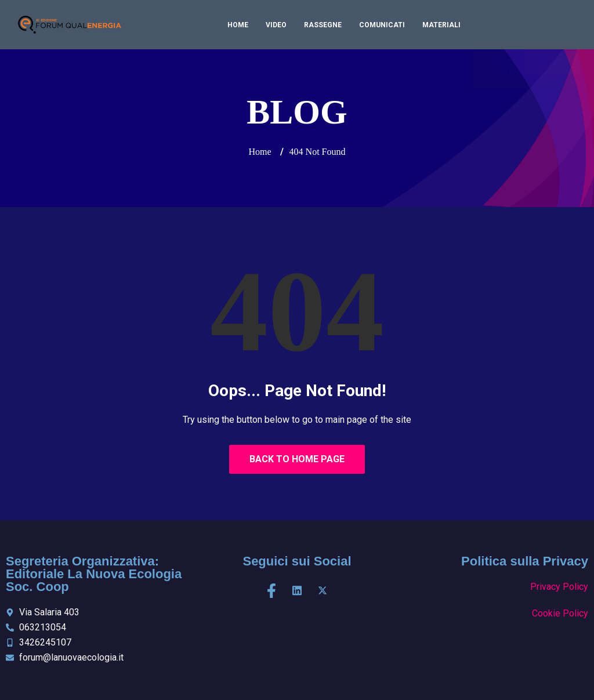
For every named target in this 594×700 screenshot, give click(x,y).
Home (238, 25)
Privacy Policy (559, 587)
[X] (323, 591)
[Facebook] (271, 591)
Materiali (441, 25)
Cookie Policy (560, 613)
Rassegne (323, 25)
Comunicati (382, 25)
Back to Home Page (297, 459)
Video (276, 25)
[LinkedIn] (297, 591)
